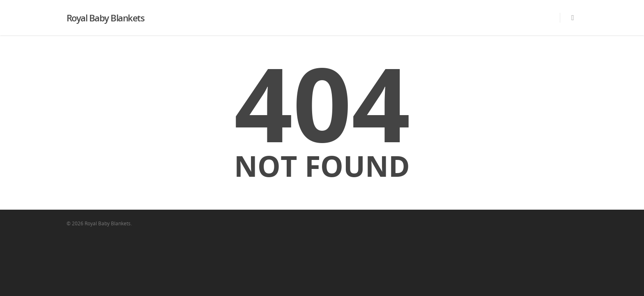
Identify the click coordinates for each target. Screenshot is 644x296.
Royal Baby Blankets (106, 18)
